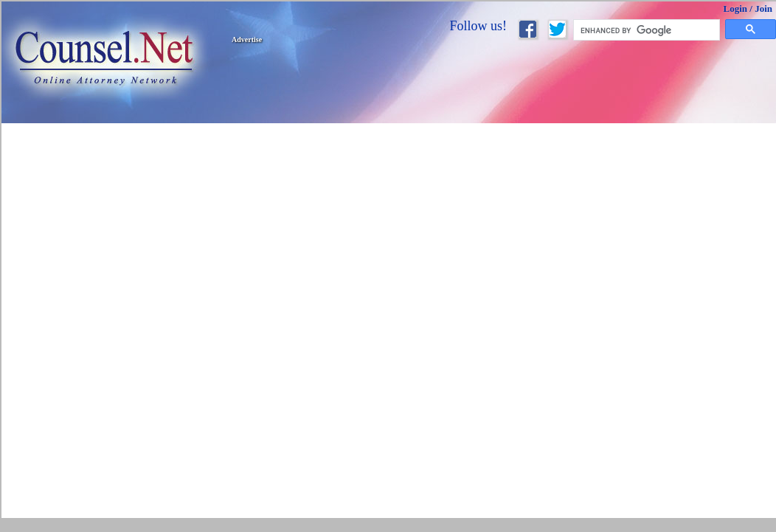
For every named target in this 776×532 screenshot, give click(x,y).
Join (763, 8)
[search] (647, 30)
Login (736, 8)
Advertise (247, 39)
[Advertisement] (393, 149)
